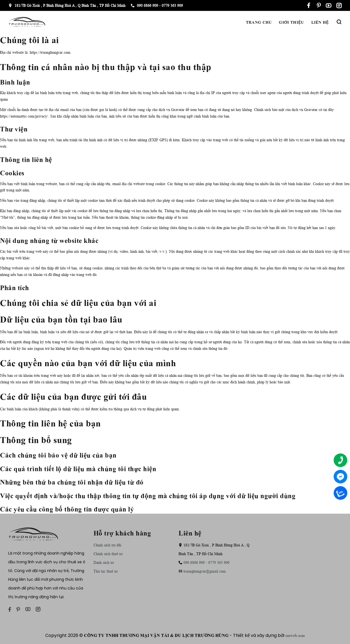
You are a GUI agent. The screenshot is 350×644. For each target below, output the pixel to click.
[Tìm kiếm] (339, 22)
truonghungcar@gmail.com (205, 571)
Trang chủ (259, 22)
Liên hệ (320, 22)
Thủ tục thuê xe (106, 571)
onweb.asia (295, 635)
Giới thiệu (291, 22)
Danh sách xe (104, 562)
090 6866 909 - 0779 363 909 (157, 5)
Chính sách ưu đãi (107, 545)
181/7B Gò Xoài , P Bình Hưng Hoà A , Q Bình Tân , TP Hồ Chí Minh (67, 5)
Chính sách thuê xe (108, 554)
